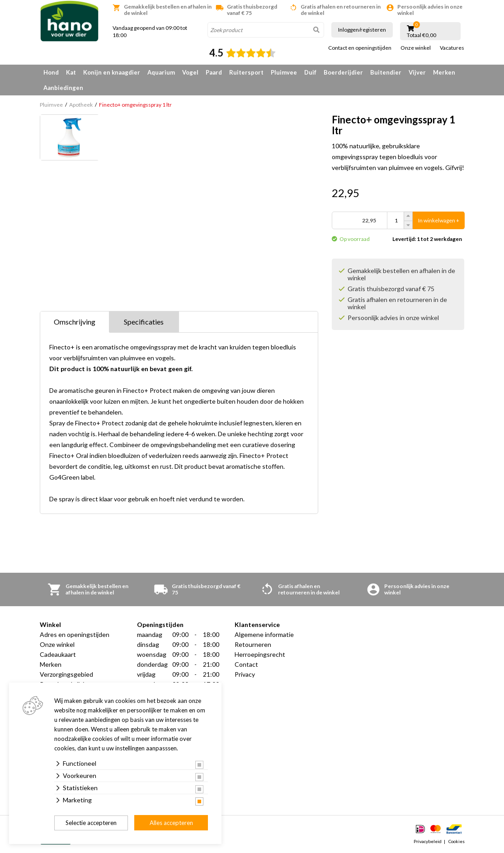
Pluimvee (284, 72)
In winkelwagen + (439, 220)
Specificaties (144, 322)
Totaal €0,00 (422, 35)
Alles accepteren (171, 823)
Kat (71, 72)
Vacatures (452, 48)
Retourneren (253, 644)
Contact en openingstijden (360, 48)
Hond (51, 72)
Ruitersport (246, 72)
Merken (444, 72)
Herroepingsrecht (260, 654)
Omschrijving (75, 322)
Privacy (245, 674)
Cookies (457, 841)
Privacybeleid (428, 841)
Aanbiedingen (63, 88)
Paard (214, 72)
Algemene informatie (264, 634)
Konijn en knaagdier (112, 72)
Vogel (190, 72)
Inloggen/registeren (362, 30)
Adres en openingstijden (75, 634)
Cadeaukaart (58, 654)
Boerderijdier (343, 72)
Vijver (417, 72)
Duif (310, 72)
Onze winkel (416, 48)
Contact (246, 664)
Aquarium (161, 72)
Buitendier (386, 72)
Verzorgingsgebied (66, 674)
